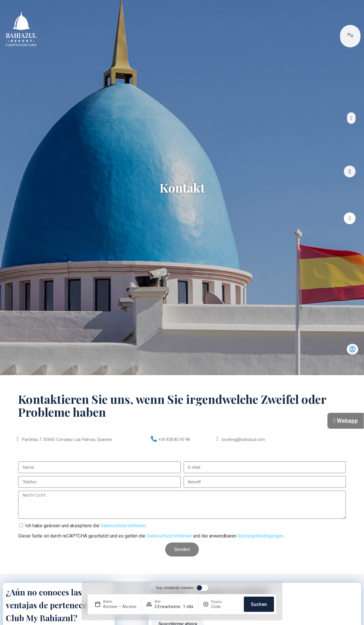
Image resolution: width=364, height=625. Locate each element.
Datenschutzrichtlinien (123, 526)
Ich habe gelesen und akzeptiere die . (86, 526)
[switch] (182, 588)
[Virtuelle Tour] (350, 171)
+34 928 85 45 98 (174, 439)
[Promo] (225, 607)
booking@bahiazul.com (244, 439)
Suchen (259, 604)
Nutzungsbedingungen (260, 536)
